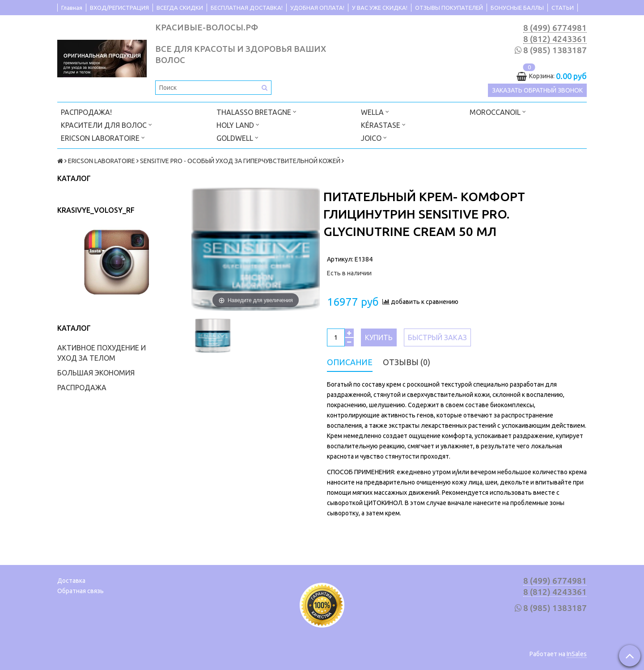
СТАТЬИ (563, 8)
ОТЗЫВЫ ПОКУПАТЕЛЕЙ (449, 8)
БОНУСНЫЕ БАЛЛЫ (517, 8)
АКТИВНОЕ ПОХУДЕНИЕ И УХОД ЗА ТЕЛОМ (102, 353)
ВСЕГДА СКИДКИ (180, 8)
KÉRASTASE (383, 124)
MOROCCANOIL (498, 112)
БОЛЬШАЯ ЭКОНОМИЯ (96, 373)
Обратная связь (80, 591)
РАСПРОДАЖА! (86, 112)
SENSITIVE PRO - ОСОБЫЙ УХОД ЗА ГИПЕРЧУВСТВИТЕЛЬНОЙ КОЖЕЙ (240, 161)
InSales (577, 654)
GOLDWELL (237, 137)
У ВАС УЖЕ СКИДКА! (380, 8)
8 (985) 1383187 (555, 50)
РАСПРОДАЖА (82, 388)
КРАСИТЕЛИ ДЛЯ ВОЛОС (106, 124)
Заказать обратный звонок (537, 90)
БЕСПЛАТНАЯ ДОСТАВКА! (247, 8)
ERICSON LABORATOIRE (103, 137)
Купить (379, 337)
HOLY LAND (238, 124)
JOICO (374, 137)
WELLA (375, 112)
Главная (72, 8)
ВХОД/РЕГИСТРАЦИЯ (119, 8)
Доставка (71, 581)
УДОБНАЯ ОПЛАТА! (317, 8)
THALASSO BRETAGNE (256, 112)
